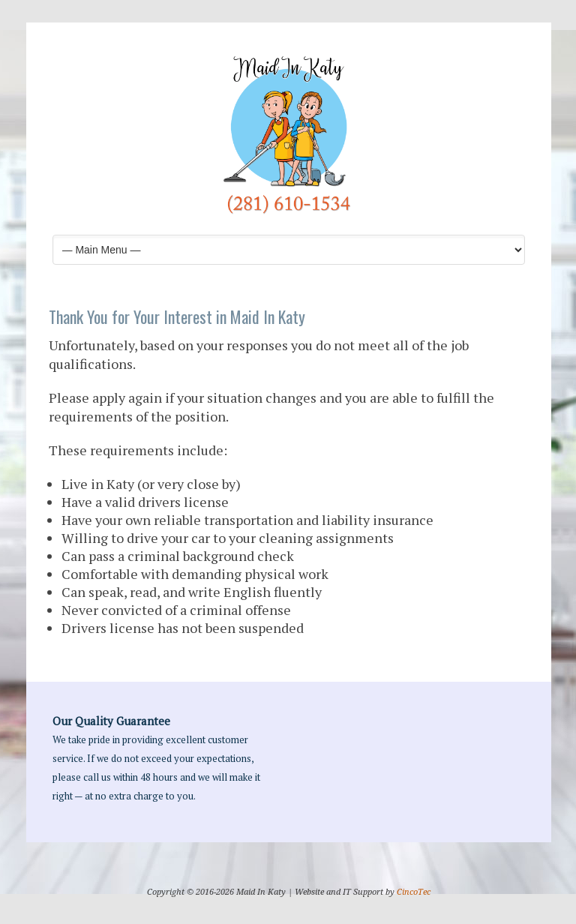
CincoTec (414, 892)
